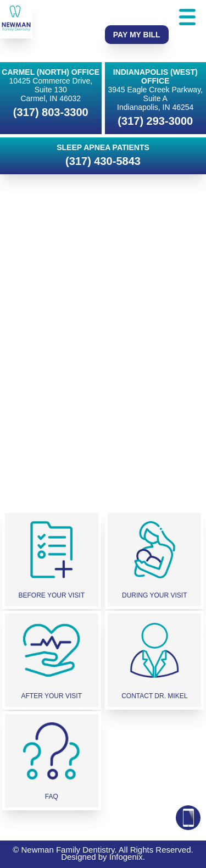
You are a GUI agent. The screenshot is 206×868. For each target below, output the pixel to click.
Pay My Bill (137, 35)
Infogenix (126, 857)
